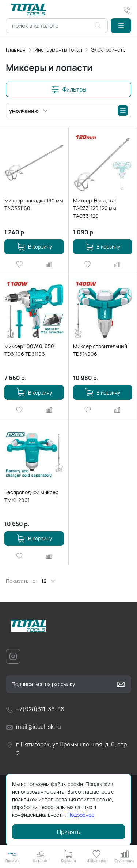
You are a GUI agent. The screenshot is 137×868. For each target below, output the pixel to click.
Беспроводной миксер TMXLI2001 (31, 496)
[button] (121, 26)
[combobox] (57, 26)
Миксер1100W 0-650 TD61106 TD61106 (29, 350)
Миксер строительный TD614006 (100, 350)
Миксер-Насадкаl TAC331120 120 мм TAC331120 (95, 208)
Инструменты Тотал (58, 50)
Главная (16, 50)
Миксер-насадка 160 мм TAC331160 (34, 204)
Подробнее (81, 815)
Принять (69, 832)
